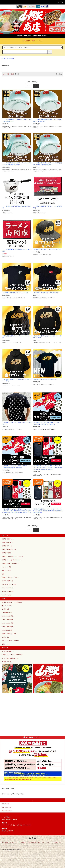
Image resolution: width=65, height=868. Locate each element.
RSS (3, 844)
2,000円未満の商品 (7, 613)
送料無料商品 (10, 58)
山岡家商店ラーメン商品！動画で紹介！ (12, 655)
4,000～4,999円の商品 (8, 623)
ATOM (6, 844)
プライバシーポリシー (46, 842)
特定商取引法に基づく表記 (34, 842)
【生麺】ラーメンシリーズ (9, 634)
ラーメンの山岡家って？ (8, 651)
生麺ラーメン (5, 644)
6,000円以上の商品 (7, 630)
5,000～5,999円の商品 (8, 627)
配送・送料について (16, 842)
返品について (24, 842)
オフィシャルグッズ (7, 606)
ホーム (4, 58)
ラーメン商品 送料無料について (11, 658)
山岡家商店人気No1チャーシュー (32, 41)
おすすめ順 (6, 74)
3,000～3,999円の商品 (8, 620)
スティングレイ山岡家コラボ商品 (11, 641)
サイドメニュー (6, 637)
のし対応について (6, 662)
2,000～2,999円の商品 (8, 616)
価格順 (12, 74)
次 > (36, 86)
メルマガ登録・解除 (56, 842)
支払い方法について (6, 842)
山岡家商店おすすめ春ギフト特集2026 (12, 602)
